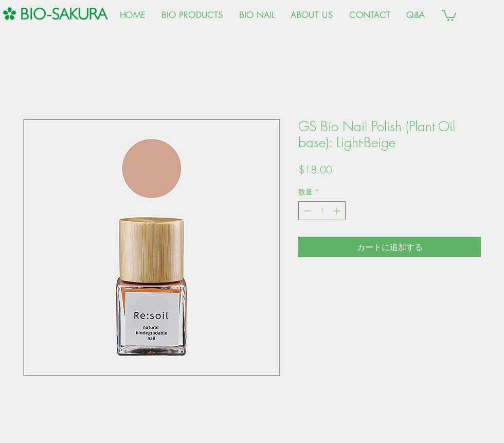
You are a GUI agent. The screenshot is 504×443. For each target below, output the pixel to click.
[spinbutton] (322, 211)
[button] (449, 15)
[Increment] (338, 211)
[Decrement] (306, 211)
